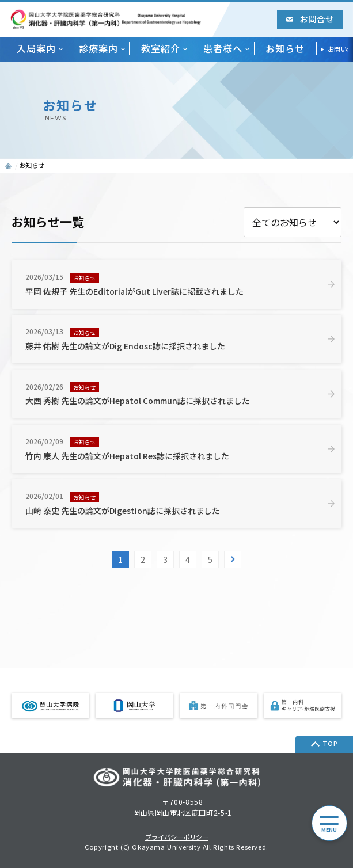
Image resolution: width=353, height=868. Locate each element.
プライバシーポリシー (177, 837)
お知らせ (285, 49)
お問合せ (310, 19)
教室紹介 (161, 49)
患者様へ (223, 49)
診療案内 (98, 49)
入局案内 (36, 49)
